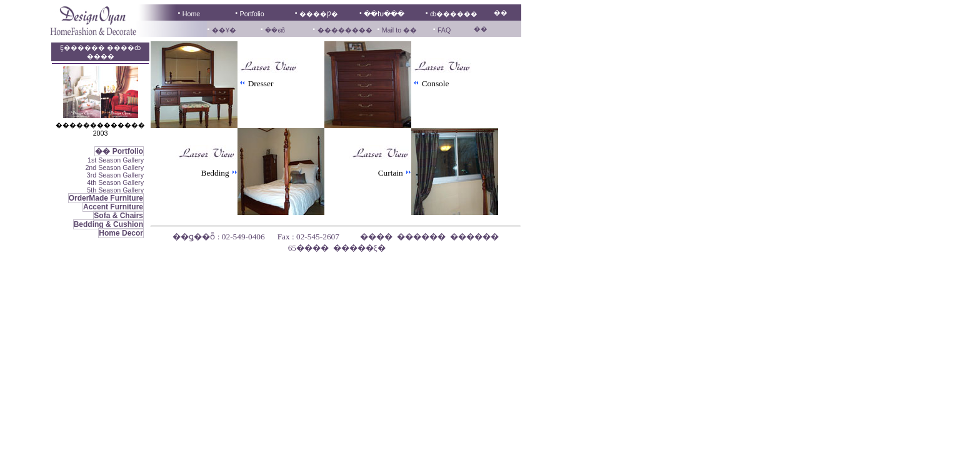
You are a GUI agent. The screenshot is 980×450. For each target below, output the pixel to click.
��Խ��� (384, 14)
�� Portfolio (119, 151)
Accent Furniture (113, 207)
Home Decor (121, 233)
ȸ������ (454, 14)
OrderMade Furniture (106, 198)
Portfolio (252, 14)
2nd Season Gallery (114, 167)
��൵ (275, 30)
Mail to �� (398, 30)
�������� (345, 30)
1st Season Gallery (116, 160)
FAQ (444, 30)
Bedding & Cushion (108, 224)
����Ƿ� (319, 14)
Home (191, 14)
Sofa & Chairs (118, 216)
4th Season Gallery (115, 182)
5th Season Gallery (115, 190)
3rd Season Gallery (115, 175)
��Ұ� (224, 30)
